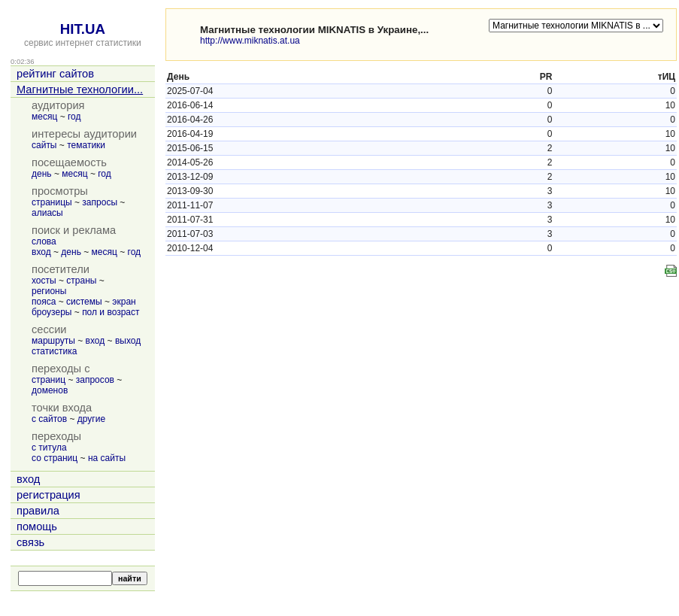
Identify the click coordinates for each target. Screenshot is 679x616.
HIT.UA (83, 29)
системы (84, 302)
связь (30, 542)
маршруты (53, 341)
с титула (49, 448)
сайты (44, 145)
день (42, 174)
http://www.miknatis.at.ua (250, 41)
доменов (50, 390)
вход (41, 252)
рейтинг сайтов (55, 74)
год (74, 117)
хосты (44, 281)
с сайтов (49, 419)
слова (44, 241)
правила (38, 511)
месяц (44, 117)
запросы (100, 202)
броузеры (52, 312)
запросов (95, 380)
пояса (44, 302)
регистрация (48, 495)
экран (124, 302)
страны (81, 281)
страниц (48, 380)
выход (128, 341)
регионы (49, 291)
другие (91, 419)
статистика (54, 351)
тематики (86, 145)
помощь (37, 526)
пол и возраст (111, 312)
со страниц (55, 458)
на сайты (107, 458)
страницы (52, 202)
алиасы (47, 213)
